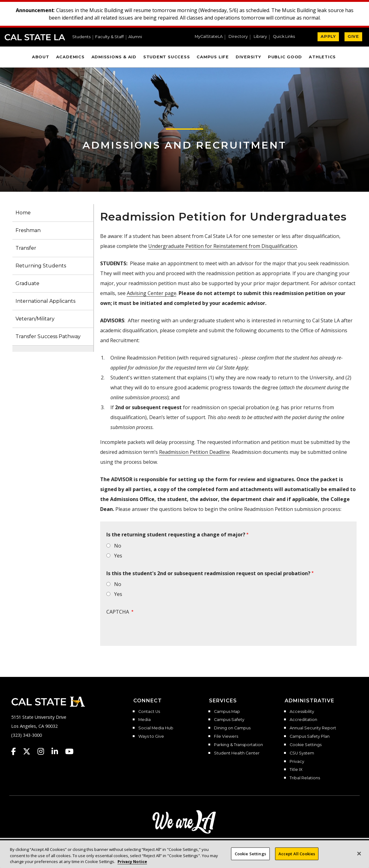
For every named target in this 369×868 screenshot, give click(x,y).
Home (23, 213)
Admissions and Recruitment (184, 145)
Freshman (28, 230)
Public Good (285, 57)
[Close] (359, 853)
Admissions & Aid (114, 57)
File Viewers (226, 736)
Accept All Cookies (297, 853)
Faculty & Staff (109, 37)
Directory (238, 37)
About (41, 57)
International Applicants (45, 301)
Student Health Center (237, 753)
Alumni (135, 37)
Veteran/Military (35, 319)
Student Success (167, 57)
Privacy (297, 762)
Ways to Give (151, 736)
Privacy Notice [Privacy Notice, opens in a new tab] (132, 861)
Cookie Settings (306, 745)
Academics (70, 57)
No (118, 546)
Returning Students (41, 266)
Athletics (322, 57)
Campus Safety (229, 720)
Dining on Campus (232, 728)
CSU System (302, 753)
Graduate (27, 283)
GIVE (353, 36)
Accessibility (302, 712)
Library (260, 37)
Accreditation (303, 720)
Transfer (26, 248)
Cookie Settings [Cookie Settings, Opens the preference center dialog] (250, 853)
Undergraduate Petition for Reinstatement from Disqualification (223, 246)
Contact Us (149, 712)
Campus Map (227, 712)
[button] (286, 37)
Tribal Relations (305, 778)
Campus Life (213, 57)
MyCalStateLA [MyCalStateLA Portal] (209, 37)
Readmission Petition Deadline (194, 452)
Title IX (296, 770)
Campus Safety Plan (310, 736)
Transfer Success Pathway (48, 336)
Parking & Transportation (238, 745)
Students (81, 37)
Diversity (248, 57)
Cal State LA (35, 37)
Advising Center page (152, 293)
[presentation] (153, 631)
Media (144, 720)
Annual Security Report (313, 728)
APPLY (328, 36)
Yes (118, 556)
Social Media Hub (156, 728)
